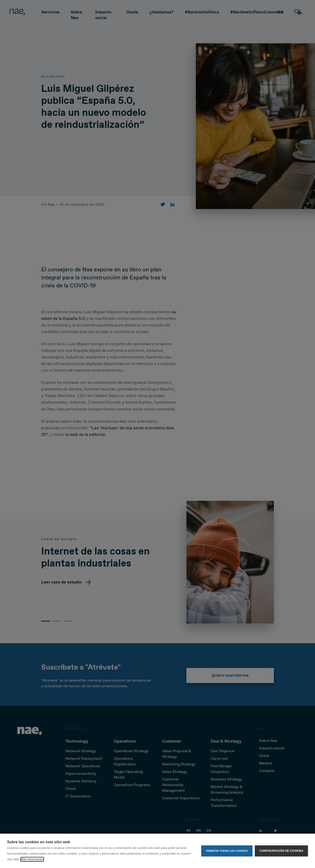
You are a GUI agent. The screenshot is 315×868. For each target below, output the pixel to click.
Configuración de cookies (281, 851)
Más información (32, 859)
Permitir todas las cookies (227, 851)
